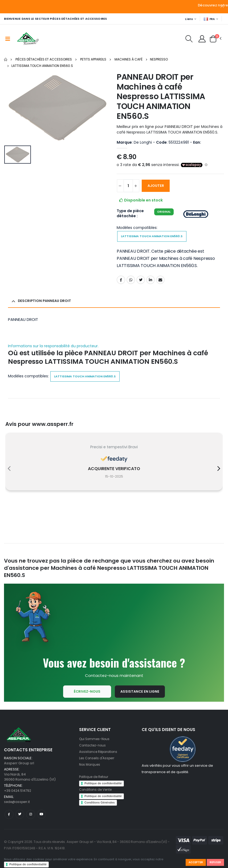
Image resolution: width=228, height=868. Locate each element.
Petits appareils (93, 60)
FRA (209, 19)
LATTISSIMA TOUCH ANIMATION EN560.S (42, 66)
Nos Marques (91, 771)
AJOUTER (159, 186)
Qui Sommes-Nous (96, 746)
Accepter (193, 862)
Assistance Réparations (100, 759)
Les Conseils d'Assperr (99, 765)
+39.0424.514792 (19, 798)
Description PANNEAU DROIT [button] (46, 303)
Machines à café (129, 60)
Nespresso (159, 60)
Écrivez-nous (86, 698)
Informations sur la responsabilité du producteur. (53, 348)
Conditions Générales (100, 809)
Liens (188, 19)
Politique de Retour (95, 784)
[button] (186, 40)
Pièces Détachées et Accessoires (44, 60)
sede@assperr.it (18, 809)
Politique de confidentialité (28, 864)
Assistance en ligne (140, 698)
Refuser (215, 862)
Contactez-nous (93, 752)
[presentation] (9, 473)
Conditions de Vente (97, 796)
